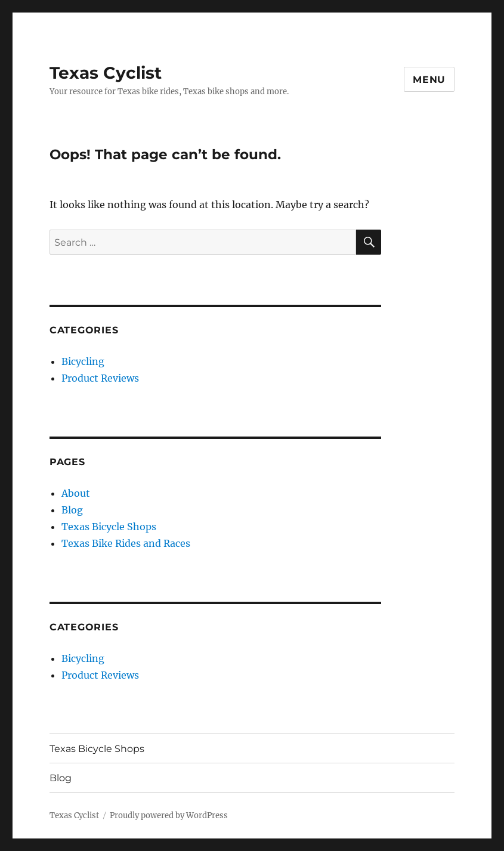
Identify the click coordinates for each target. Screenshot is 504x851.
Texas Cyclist (106, 73)
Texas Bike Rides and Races (126, 543)
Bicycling (83, 361)
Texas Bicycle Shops (109, 527)
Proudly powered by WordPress (169, 816)
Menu (429, 80)
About (76, 493)
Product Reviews (100, 378)
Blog (72, 510)
